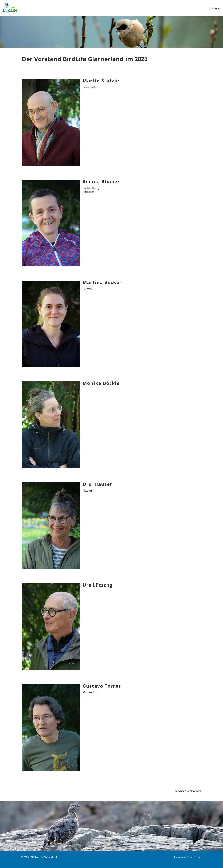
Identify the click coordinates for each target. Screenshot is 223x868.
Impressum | (181, 857)
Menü (214, 8)
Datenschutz (196, 857)
